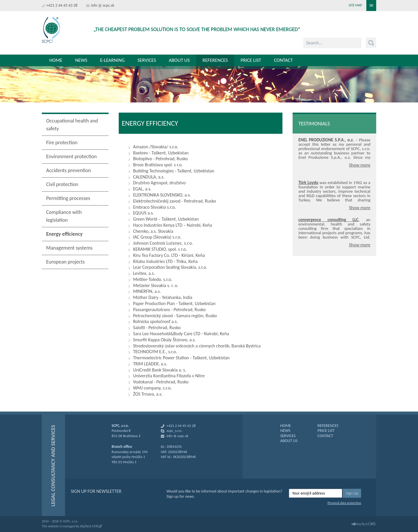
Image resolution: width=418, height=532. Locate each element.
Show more (360, 165)
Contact (283, 60)
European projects (65, 262)
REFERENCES (328, 426)
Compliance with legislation (64, 216)
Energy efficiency (64, 234)
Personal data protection (344, 503)
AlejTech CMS (89, 526)
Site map (355, 5)
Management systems (69, 248)
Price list (251, 60)
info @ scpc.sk (103, 5)
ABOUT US (289, 441)
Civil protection (62, 184)
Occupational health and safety (72, 125)
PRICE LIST (326, 431)
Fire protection (62, 143)
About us (179, 60)
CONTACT (325, 436)
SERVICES (288, 436)
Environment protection (71, 156)
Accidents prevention (69, 170)
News (81, 60)
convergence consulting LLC (328, 220)
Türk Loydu (308, 183)
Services (147, 60)
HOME (286, 426)
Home (56, 60)
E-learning (112, 60)
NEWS (285, 431)
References (215, 60)
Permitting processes (68, 198)
